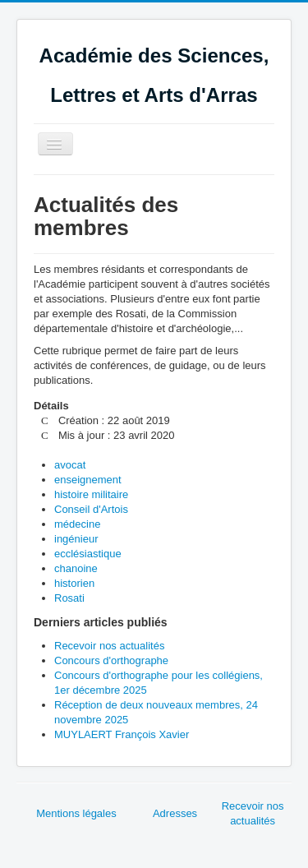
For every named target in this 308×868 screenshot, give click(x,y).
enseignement (88, 480)
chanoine (76, 568)
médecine (77, 524)
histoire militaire (91, 494)
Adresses (175, 813)
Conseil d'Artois (91, 509)
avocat (70, 465)
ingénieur (76, 539)
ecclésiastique (88, 554)
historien (74, 583)
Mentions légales (76, 813)
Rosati (69, 598)
